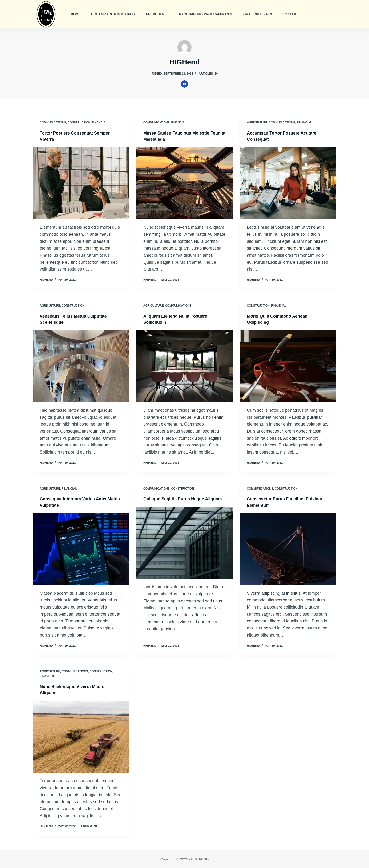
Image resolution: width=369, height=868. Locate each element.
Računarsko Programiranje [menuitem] (206, 14)
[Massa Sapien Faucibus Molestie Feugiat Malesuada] (184, 183)
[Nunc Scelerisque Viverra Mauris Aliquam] (81, 736)
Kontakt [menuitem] (290, 14)
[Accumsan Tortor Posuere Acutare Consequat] (288, 183)
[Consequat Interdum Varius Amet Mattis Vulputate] (81, 549)
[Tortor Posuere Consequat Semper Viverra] (81, 183)
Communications (53, 123)
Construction (79, 123)
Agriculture (257, 123)
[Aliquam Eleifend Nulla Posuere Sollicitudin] (184, 366)
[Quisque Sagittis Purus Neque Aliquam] (184, 549)
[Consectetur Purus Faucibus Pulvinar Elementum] (288, 549)
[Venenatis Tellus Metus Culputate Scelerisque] (81, 366)
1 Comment (89, 825)
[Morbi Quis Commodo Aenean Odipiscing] (288, 366)
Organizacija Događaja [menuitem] (113, 14)
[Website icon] (184, 84)
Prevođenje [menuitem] (157, 14)
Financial (100, 123)
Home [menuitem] (76, 14)
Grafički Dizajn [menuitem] (258, 14)
